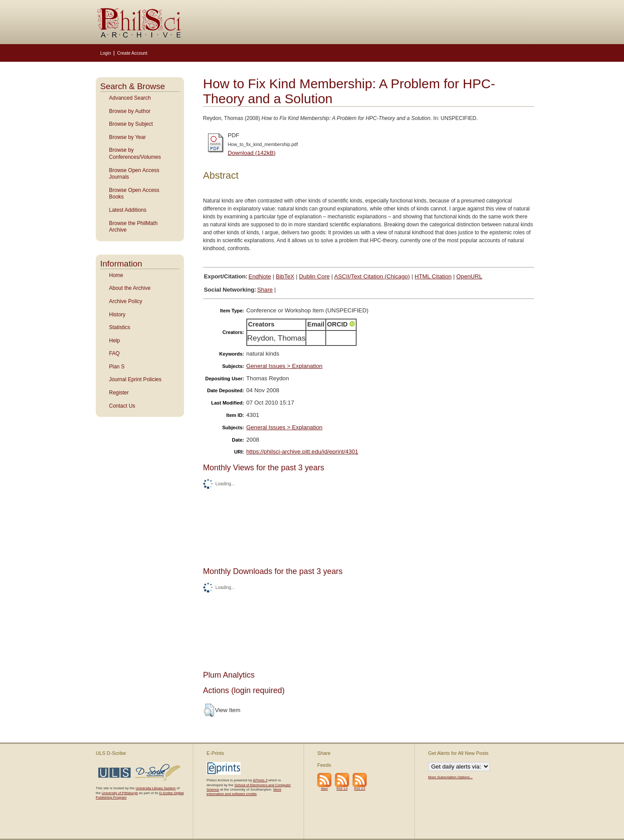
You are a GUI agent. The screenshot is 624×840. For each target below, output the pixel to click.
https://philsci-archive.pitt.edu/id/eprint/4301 (302, 452)
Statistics (120, 327)
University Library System (156, 788)
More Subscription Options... (450, 777)
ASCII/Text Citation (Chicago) (372, 276)
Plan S (117, 367)
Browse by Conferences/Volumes (135, 154)
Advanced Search (130, 98)
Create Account (132, 53)
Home (116, 275)
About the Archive (130, 288)
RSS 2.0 (360, 789)
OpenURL (469, 276)
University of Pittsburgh (120, 793)
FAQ (114, 353)
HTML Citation (433, 276)
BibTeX (285, 276)
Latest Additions (128, 210)
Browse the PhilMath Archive (133, 227)
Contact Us (122, 406)
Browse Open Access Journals (134, 174)
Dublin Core (315, 276)
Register (119, 393)
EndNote (260, 276)
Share (265, 290)
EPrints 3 (260, 780)
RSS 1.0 (342, 789)
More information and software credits (244, 792)
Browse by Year (127, 137)
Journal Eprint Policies (135, 379)
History (117, 315)
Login (105, 53)
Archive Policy (126, 301)
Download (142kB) (252, 153)
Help (115, 341)
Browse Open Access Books (134, 194)
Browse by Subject (131, 124)
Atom (324, 789)
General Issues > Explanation (284, 366)
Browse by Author (130, 111)
